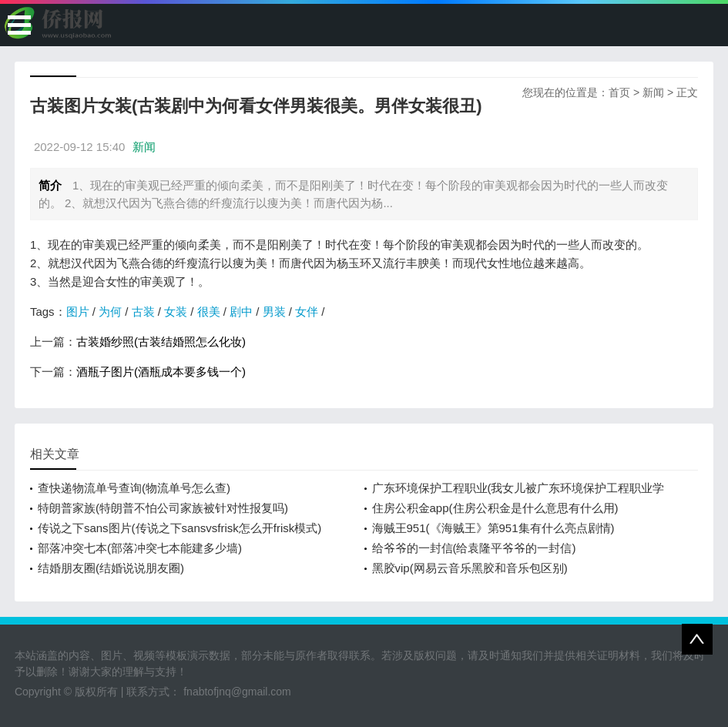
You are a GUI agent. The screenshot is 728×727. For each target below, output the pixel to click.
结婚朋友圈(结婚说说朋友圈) (111, 568)
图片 (78, 312)
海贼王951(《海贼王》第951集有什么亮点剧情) (493, 528)
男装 (274, 312)
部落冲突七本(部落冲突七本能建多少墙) (140, 548)
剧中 (241, 312)
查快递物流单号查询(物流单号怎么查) (134, 488)
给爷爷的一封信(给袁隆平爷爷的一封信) (474, 548)
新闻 (653, 92)
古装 (143, 312)
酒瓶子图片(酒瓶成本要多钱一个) (161, 372)
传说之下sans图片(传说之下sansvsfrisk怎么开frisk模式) (179, 528)
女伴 (307, 312)
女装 (176, 312)
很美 (209, 312)
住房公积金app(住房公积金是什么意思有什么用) (495, 508)
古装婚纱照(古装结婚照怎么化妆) (161, 342)
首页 (619, 92)
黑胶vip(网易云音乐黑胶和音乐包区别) (470, 568)
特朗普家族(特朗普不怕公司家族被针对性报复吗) (163, 508)
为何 (110, 312)
